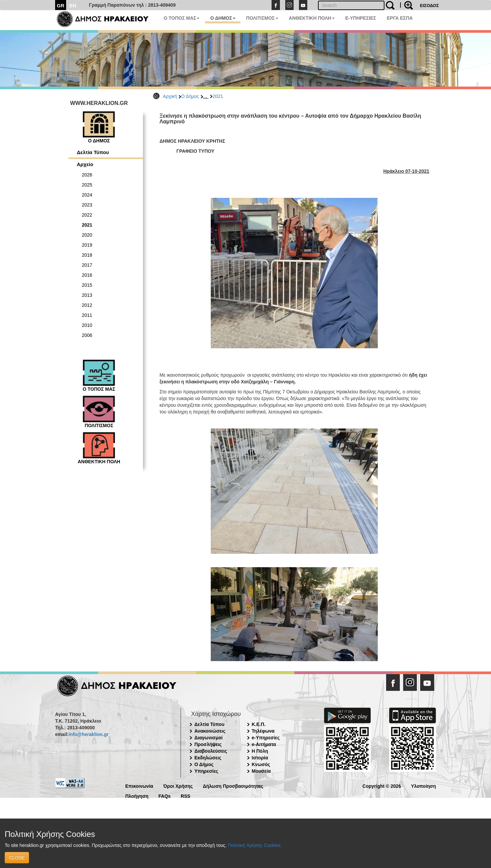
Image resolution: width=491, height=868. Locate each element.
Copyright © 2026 (382, 786)
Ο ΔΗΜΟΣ (223, 18)
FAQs (165, 796)
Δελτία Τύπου (93, 152)
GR (61, 6)
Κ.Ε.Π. (259, 724)
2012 (87, 305)
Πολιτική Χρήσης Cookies (254, 845)
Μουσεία (261, 771)
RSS (186, 796)
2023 (87, 205)
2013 (87, 295)
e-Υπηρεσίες (266, 738)
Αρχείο (85, 164)
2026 (87, 175)
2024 (87, 195)
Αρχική (170, 96)
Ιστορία (260, 758)
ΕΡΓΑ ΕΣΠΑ (400, 18)
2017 (87, 265)
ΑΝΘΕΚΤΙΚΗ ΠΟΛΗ (312, 18)
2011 (87, 315)
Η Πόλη (260, 751)
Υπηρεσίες (206, 771)
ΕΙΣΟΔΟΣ (429, 6)
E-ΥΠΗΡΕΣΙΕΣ (361, 18)
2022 (87, 215)
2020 (87, 235)
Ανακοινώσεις (210, 731)
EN (73, 6)
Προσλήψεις (208, 744)
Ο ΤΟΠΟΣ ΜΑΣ (182, 18)
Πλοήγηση (137, 796)
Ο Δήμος (190, 96)
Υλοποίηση (423, 786)
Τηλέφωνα (263, 731)
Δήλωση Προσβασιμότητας (233, 786)
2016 (87, 275)
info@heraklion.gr (88, 734)
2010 (87, 325)
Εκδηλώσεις (208, 758)
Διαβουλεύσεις (211, 751)
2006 (87, 335)
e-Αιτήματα (264, 744)
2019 (87, 245)
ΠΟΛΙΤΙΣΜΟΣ (262, 18)
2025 (87, 185)
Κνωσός (261, 764)
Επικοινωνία (139, 786)
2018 (87, 255)
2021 (218, 96)
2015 (87, 285)
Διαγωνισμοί (208, 738)
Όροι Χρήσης (178, 786)
